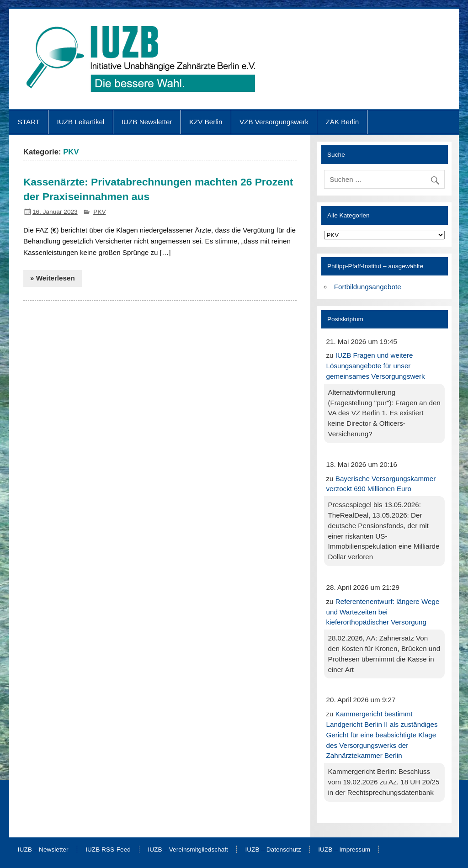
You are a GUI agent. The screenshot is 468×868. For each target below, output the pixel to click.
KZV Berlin (206, 122)
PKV (99, 212)
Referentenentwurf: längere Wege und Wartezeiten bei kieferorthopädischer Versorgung (383, 612)
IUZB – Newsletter (43, 850)
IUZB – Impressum (344, 850)
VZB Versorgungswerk (274, 122)
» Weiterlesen (53, 278)
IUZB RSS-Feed (108, 850)
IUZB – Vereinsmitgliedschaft (188, 850)
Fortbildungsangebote (368, 287)
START (29, 122)
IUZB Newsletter (147, 122)
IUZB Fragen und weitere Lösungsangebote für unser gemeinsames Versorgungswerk (375, 366)
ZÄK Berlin (343, 122)
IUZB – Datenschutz (273, 850)
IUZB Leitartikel (81, 122)
